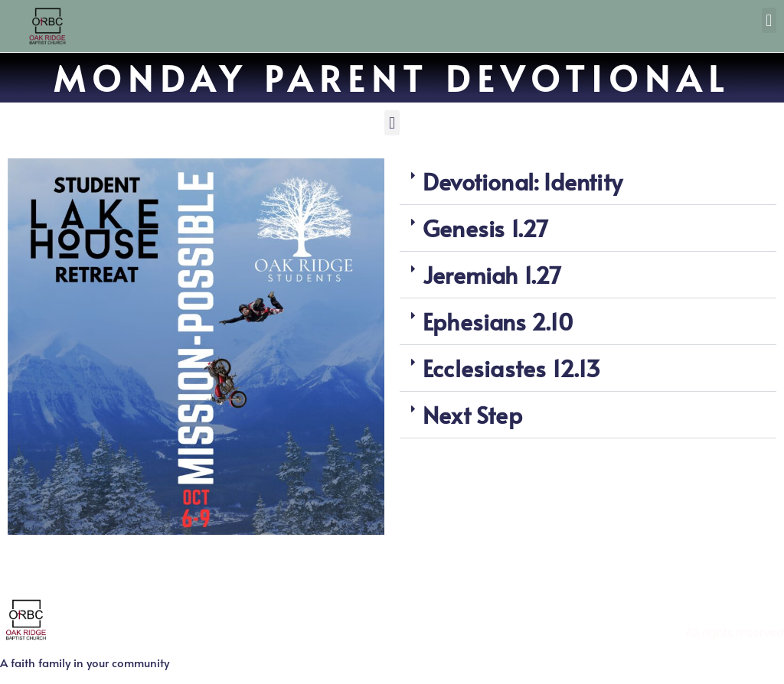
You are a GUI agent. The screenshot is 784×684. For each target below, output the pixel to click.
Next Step (472, 414)
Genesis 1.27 (485, 228)
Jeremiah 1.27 (492, 274)
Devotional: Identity (523, 181)
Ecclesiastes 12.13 (512, 368)
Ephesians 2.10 (498, 321)
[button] (769, 20)
